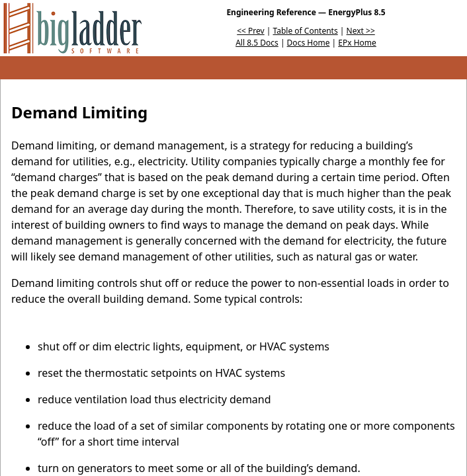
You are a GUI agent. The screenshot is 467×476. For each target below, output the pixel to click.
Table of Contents (306, 31)
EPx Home (357, 43)
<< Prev (250, 31)
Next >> (361, 31)
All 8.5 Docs (257, 43)
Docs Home (309, 43)
